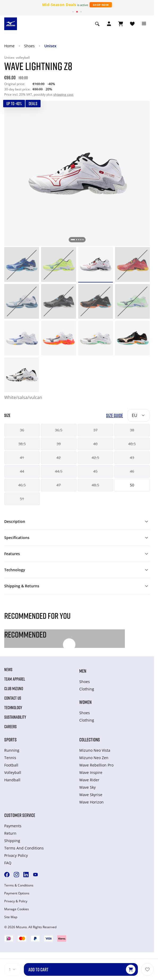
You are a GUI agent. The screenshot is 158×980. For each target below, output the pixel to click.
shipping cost (63, 94)
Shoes (29, 46)
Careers (10, 727)
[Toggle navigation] (144, 24)
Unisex (50, 46)
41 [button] (22, 458)
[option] (22, 264)
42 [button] (59, 458)
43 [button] (132, 458)
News (8, 670)
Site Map (11, 917)
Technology (13, 708)
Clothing (87, 689)
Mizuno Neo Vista (95, 750)
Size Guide (115, 415)
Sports (10, 740)
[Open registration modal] (109, 24)
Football (11, 765)
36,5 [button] (59, 430)
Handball (12, 780)
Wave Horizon (91, 802)
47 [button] (59, 485)
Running (12, 750)
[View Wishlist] (132, 24)
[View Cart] (121, 24)
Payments (13, 826)
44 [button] (22, 471)
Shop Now (101, 5)
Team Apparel (15, 679)
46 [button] (132, 471)
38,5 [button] (22, 444)
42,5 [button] (95, 458)
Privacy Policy (16, 855)
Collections (90, 740)
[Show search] (97, 24)
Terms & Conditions (19, 885)
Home (9, 46)
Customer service (20, 815)
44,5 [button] (59, 471)
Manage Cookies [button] (17, 909)
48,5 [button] (95, 485)
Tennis (10, 758)
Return (10, 833)
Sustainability (15, 717)
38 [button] (132, 430)
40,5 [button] (132, 444)
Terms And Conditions (24, 848)
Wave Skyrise (91, 795)
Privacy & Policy (16, 901)
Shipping (12, 841)
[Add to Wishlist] (147, 969)
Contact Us (13, 698)
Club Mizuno (14, 689)
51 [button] (22, 499)
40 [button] (95, 444)
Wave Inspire (91, 772)
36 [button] (22, 430)
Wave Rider (89, 780)
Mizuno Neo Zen (94, 758)
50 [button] (132, 485)
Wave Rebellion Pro (96, 765)
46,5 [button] (22, 485)
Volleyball (13, 772)
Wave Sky (87, 787)
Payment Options (17, 893)
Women (85, 702)
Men (83, 671)
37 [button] (95, 430)
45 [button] (95, 471)
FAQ (8, 863)
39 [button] (59, 444)
